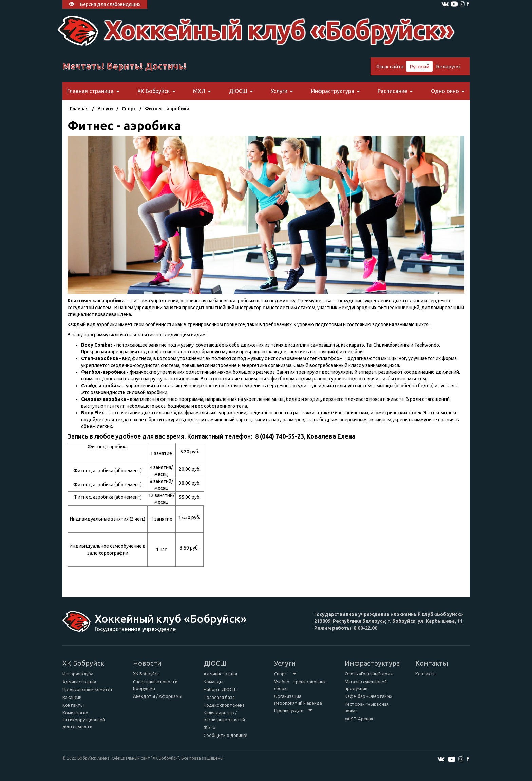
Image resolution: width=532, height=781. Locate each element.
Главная (79, 109)
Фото (210, 727)
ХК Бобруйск (156, 91)
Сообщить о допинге (225, 735)
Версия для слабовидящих (105, 4)
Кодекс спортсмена (224, 705)
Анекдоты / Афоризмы (158, 696)
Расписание (395, 91)
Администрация (79, 682)
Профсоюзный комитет (88, 689)
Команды (213, 682)
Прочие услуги (293, 710)
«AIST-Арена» (359, 719)
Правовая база (219, 697)
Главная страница (93, 91)
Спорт (129, 109)
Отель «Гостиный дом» (369, 674)
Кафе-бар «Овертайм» (368, 696)
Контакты (73, 705)
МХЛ (202, 91)
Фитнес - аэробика (167, 109)
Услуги (282, 91)
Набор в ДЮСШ (220, 689)
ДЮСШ (241, 91)
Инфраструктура (336, 91)
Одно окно (448, 91)
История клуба (78, 674)
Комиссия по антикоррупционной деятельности (84, 720)
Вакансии (72, 697)
